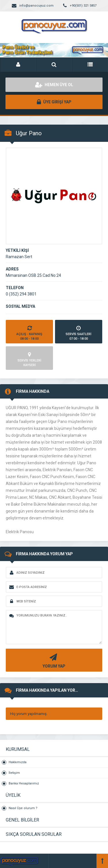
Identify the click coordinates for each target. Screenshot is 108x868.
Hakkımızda (18, 762)
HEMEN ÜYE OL (54, 85)
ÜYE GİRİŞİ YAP (54, 102)
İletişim (14, 773)
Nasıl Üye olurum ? (23, 808)
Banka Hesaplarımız (24, 783)
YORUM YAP (53, 660)
